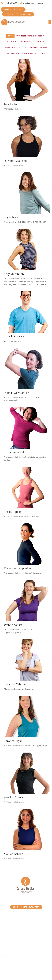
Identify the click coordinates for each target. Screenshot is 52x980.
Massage (27, 948)
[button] (50, 22)
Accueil (8, 933)
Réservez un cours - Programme (31, 933)
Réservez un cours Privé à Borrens (26, 943)
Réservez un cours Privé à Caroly (26, 938)
